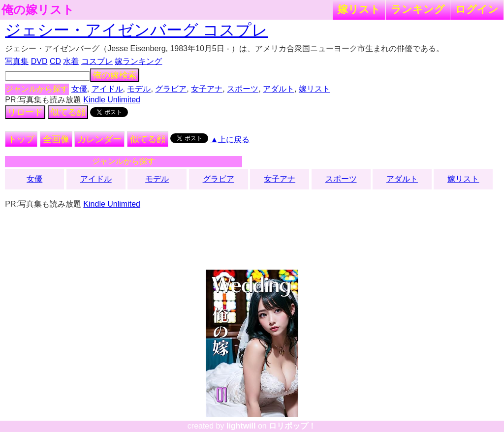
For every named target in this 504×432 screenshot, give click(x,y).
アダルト (279, 89)
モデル (139, 89)
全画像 (56, 139)
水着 (71, 61)
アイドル (107, 89)
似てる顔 (68, 112)
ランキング (418, 9)
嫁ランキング (138, 61)
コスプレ (97, 61)
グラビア (171, 89)
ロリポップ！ (292, 426)
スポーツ (243, 89)
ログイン (477, 9)
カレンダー (99, 139)
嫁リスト (359, 9)
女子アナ (207, 89)
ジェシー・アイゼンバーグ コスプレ (136, 30)
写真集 (17, 61)
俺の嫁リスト (38, 10)
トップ (21, 139)
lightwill (241, 426)
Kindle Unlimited (112, 100)
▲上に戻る (230, 139)
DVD (39, 61)
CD (55, 61)
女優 (79, 89)
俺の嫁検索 (115, 75)
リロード (25, 112)
